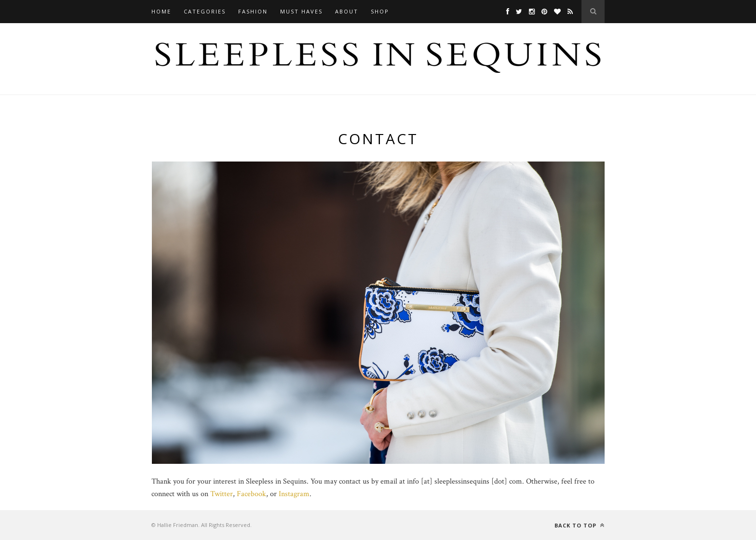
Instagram (294, 494)
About (347, 11)
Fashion (253, 11)
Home (161, 11)
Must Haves (301, 11)
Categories (205, 11)
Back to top (580, 525)
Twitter (222, 494)
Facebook (251, 494)
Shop (380, 11)
